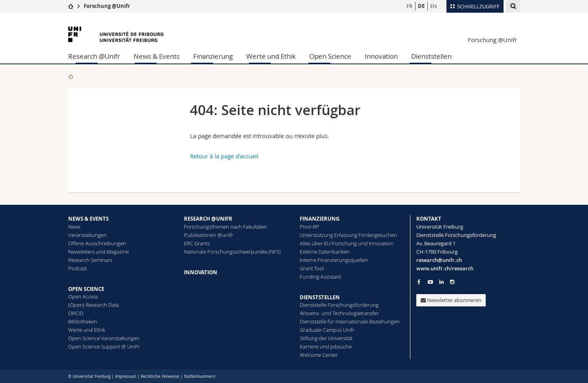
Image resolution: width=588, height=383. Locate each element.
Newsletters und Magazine (99, 252)
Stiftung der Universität (326, 338)
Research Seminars (90, 260)
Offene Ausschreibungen (97, 243)
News (74, 227)
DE (421, 6)
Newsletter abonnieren (451, 300)
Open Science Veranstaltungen (104, 338)
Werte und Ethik (271, 56)
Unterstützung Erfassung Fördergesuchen (348, 235)
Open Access (83, 296)
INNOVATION (201, 272)
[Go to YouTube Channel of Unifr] (430, 282)
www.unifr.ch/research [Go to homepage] (445, 268)
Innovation (381, 56)
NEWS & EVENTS (88, 219)
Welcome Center (319, 355)
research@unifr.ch (439, 260)
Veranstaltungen (87, 235)
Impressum (125, 376)
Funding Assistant (320, 277)
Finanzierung (213, 56)
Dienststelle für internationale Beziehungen (350, 321)
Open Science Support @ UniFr (104, 346)
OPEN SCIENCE (86, 289)
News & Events (157, 56)
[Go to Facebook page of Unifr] (419, 282)
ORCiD (76, 313)
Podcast (78, 268)
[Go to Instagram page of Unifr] (452, 282)
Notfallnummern (200, 376)
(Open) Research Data (94, 305)
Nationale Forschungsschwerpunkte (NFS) (232, 252)
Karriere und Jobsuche (326, 346)
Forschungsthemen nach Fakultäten (226, 227)
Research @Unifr (94, 56)
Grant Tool (312, 268)
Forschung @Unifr (107, 6)
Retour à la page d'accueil (224, 156)
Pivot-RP (309, 227)
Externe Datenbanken (325, 252)
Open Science (330, 56)
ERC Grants (197, 243)
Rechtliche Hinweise (160, 376)
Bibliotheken (83, 321)
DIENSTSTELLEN (320, 297)
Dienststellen (431, 56)
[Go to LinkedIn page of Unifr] (441, 282)
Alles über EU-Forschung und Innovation (347, 243)
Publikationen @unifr (209, 235)
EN (434, 6)
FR (409, 6)
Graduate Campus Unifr (327, 330)
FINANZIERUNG (320, 219)
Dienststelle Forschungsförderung (339, 305)
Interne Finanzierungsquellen (334, 260)
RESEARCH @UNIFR (208, 219)
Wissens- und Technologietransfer (339, 313)
